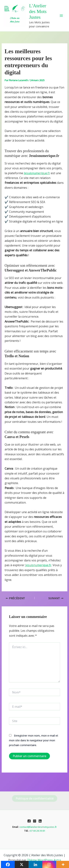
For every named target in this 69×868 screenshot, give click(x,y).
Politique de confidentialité (35, 798)
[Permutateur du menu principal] (61, 16)
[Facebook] (29, 821)
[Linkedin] (40, 821)
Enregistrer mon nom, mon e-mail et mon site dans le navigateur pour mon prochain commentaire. (34, 740)
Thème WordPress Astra (44, 860)
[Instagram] (35, 821)
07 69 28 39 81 (38, 831)
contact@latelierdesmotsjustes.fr (38, 827)
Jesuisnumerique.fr (37, 173)
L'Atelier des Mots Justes (38, 11)
